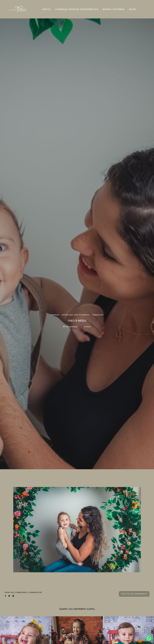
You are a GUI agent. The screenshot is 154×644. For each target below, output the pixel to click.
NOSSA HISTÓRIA (114, 9)
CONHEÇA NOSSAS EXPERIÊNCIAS (77, 9)
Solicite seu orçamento (134, 594)
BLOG (133, 9)
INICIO (47, 9)
